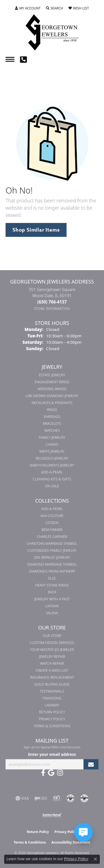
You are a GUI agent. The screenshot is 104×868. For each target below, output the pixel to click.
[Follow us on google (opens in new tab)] (51, 773)
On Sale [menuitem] (52, 486)
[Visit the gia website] (22, 798)
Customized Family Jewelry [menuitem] (52, 550)
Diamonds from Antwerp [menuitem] (52, 571)
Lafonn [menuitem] (52, 606)
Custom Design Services (52, 643)
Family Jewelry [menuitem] (52, 437)
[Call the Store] (52, 302)
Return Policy (52, 712)
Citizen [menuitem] (52, 523)
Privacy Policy (52, 719)
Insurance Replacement (52, 677)
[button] (28, 8)
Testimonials (52, 691)
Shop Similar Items (36, 230)
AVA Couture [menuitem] (52, 516)
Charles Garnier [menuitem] (52, 536)
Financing (52, 698)
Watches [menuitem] (52, 430)
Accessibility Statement (71, 842)
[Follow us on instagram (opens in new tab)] (60, 773)
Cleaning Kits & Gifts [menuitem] (52, 479)
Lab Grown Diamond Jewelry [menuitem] (52, 396)
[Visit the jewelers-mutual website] (52, 815)
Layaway (52, 705)
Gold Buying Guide (52, 684)
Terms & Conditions (52, 726)
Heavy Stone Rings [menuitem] (52, 585)
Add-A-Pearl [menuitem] (52, 472)
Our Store (52, 636)
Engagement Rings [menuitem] (52, 382)
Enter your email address (52, 754)
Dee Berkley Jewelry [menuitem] (52, 557)
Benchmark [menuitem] (52, 530)
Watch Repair (52, 663)
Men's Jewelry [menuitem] (52, 451)
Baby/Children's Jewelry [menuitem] (52, 465)
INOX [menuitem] (52, 592)
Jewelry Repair (52, 656)
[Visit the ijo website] (41, 798)
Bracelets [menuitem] (52, 423)
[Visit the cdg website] (70, 798)
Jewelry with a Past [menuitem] (52, 599)
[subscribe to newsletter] (91, 764)
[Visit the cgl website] (84, 798)
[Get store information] (52, 309)
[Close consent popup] (95, 859)
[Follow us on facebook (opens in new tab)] (43, 773)
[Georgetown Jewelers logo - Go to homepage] (52, 32)
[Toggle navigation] (10, 59)
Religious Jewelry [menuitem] (52, 458)
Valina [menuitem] (52, 613)
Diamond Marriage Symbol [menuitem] (52, 564)
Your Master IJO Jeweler (52, 649)
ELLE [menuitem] (52, 578)
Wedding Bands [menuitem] (52, 389)
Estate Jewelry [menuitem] (52, 375)
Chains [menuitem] (52, 444)
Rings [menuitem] (52, 410)
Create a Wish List (52, 670)
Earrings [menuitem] (52, 417)
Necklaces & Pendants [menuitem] (52, 403)
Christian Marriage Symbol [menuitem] (52, 543)
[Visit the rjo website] (57, 798)
